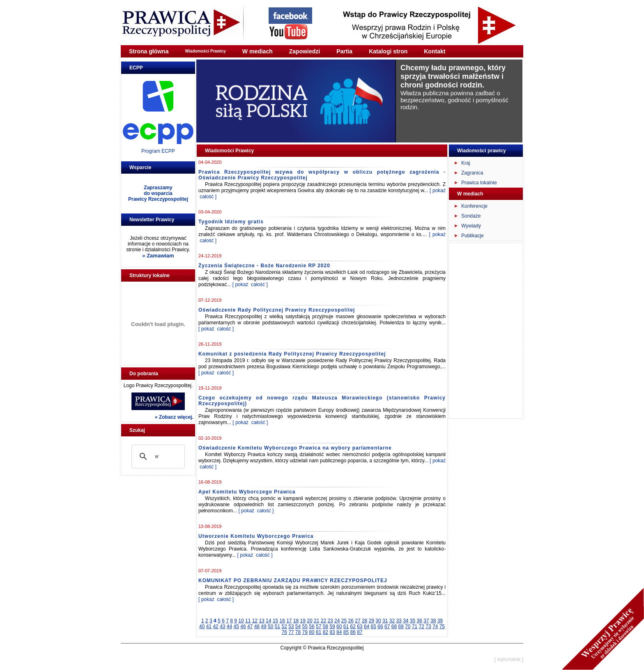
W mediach (258, 51)
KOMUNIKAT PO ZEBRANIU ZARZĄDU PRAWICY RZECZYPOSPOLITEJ (293, 581)
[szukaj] (157, 457)
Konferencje (474, 206)
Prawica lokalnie (479, 183)
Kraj (466, 163)
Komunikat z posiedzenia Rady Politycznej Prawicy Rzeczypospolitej (292, 354)
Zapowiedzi (305, 51)
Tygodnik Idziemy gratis (231, 222)
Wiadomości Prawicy (205, 51)
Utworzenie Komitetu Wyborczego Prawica (256, 536)
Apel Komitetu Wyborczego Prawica (247, 492)
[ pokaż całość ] (250, 285)
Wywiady (471, 226)
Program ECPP (158, 151)
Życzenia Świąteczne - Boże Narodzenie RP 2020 (264, 266)
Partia (344, 51)
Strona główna (149, 51)
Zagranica (472, 173)
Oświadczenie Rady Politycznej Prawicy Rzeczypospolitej (277, 310)
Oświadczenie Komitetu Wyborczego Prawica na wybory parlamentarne (295, 448)
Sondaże (471, 216)
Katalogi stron (388, 51)
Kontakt (435, 51)
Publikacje (473, 236)
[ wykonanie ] (509, 659)
